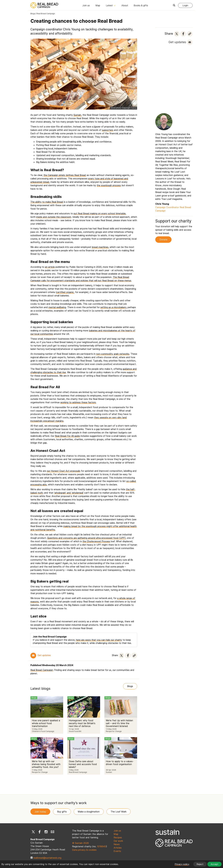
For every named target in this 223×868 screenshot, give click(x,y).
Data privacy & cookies (84, 850)
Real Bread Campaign (46, 14)
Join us (86, 5)
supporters (108, 130)
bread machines (100, 247)
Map (98, 5)
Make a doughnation (89, 812)
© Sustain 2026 (80, 843)
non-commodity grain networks (113, 354)
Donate (163, 239)
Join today (40, 812)
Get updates (177, 42)
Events (117, 851)
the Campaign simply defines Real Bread (65, 175)
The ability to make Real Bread (47, 202)
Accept (214, 864)
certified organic (65, 292)
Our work (118, 841)
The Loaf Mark (119, 812)
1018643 (102, 846)
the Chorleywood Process (96, 541)
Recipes (118, 837)
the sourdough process (109, 185)
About (125, 5)
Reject (200, 864)
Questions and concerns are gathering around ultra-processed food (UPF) (86, 538)
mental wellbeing (57, 307)
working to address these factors (78, 402)
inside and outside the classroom (54, 217)
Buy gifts (62, 812)
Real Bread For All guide (67, 436)
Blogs (33, 14)
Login (185, 5)
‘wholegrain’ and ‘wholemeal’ (69, 493)
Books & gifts (141, 5)
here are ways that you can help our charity (99, 640)
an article (50, 267)
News (117, 844)
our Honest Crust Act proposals (64, 471)
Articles (118, 848)
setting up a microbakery (113, 307)
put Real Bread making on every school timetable (100, 213)
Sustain (77, 115)
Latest (111, 5)
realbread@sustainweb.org (47, 858)
